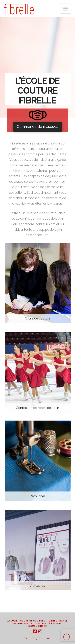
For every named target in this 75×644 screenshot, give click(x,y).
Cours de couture (33, 621)
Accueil (12, 621)
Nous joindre (38, 626)
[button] (65, 9)
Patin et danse (58, 621)
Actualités (39, 623)
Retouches (21, 623)
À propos (55, 623)
